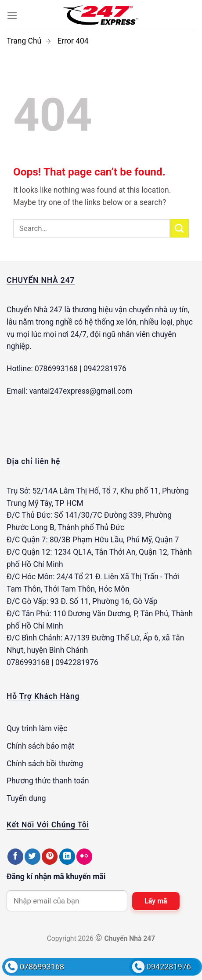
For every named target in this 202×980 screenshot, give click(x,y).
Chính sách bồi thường (45, 764)
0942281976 (169, 967)
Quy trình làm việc (37, 728)
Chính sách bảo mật (40, 746)
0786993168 (42, 967)
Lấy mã (156, 901)
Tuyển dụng (26, 798)
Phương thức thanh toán (48, 781)
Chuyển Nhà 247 (34, 310)
